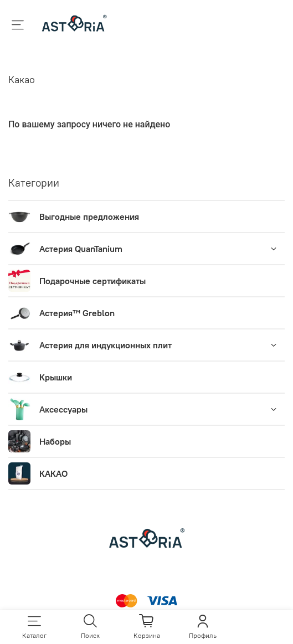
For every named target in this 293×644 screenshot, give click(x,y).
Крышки (56, 377)
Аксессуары (63, 409)
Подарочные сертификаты (92, 281)
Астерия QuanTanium (81, 249)
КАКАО (53, 473)
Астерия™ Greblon (77, 313)
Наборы (55, 441)
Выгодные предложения (89, 217)
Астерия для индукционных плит (106, 345)
